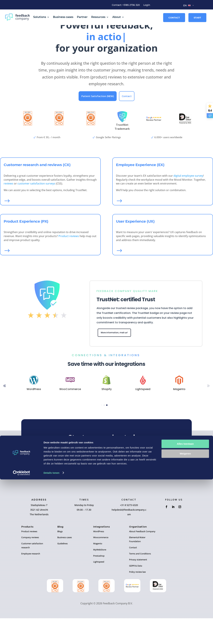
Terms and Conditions (140, 579)
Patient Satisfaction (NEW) (98, 121)
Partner (82, 17)
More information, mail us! (118, 358)
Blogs (60, 557)
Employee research (31, 579)
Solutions (40, 17)
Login (147, 5)
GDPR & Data (136, 592)
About (117, 17)
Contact (174, 18)
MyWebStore (100, 575)
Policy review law (137, 598)
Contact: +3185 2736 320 (126, 5)
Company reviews (30, 563)
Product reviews (69, 261)
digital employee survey (188, 201)
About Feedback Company (142, 557)
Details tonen (51, 637)
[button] (102, 431)
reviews (8, 209)
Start (197, 18)
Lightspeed (99, 588)
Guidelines (62, 569)
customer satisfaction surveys (36, 209)
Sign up (107, 480)
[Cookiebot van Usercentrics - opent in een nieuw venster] (22, 638)
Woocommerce (101, 563)
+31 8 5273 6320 (129, 531)
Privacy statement (138, 586)
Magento (98, 569)
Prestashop (99, 582)
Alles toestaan (185, 609)
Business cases (63, 17)
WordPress (99, 557)
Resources (98, 17)
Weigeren (185, 618)
